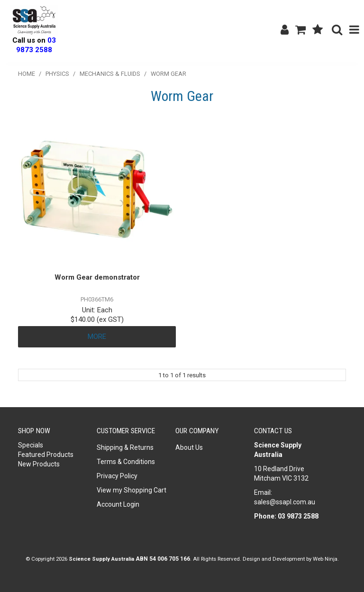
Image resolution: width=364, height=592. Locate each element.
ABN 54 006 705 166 (163, 559)
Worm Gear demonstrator (97, 277)
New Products (39, 464)
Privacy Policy (117, 476)
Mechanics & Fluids (110, 74)
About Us (189, 447)
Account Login (118, 504)
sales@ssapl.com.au (285, 502)
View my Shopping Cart (132, 490)
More (97, 337)
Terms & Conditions (126, 462)
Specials (31, 445)
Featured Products (46, 455)
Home (27, 74)
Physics (57, 74)
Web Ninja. (326, 559)
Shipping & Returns (125, 447)
